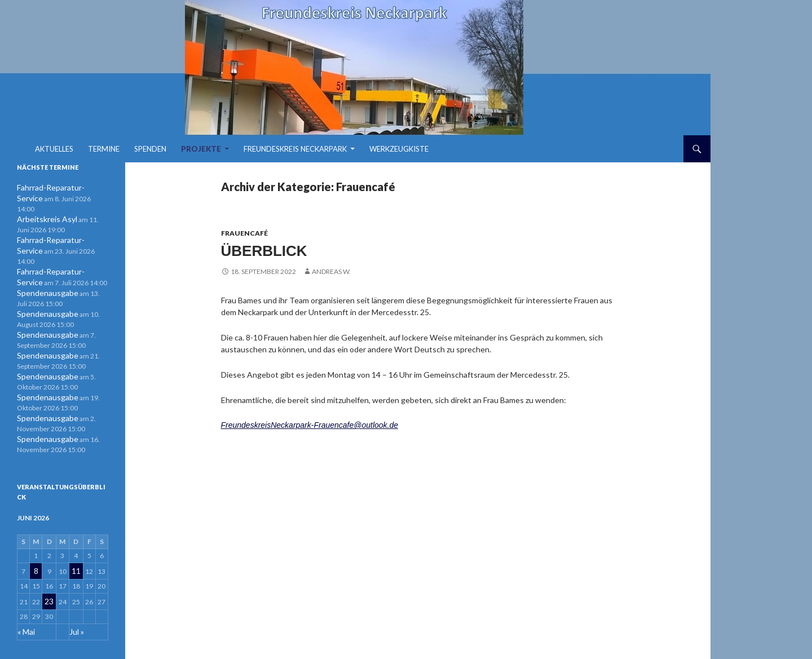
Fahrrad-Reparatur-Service (58, 187)
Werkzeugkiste (399, 149)
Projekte (201, 149)
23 (50, 569)
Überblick (262, 250)
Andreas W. (331, 270)
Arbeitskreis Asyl (43, 208)
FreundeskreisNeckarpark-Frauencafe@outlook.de (310, 423)
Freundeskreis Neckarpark (295, 149)
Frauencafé (244, 233)
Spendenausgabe (43, 269)
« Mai (25, 597)
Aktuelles (54, 149)
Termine (104, 149)
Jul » (76, 597)
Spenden (150, 149)
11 (76, 541)
